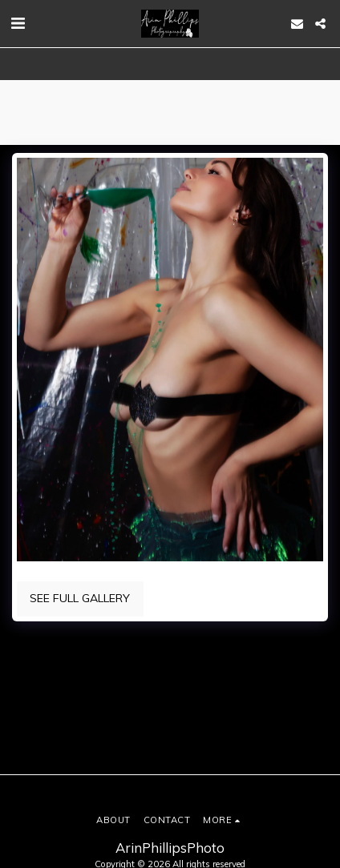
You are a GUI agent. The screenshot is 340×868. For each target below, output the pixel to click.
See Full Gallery (80, 598)
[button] (18, 23)
